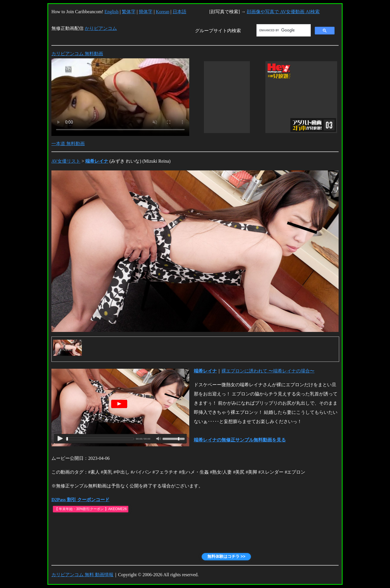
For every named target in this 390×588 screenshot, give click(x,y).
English (112, 12)
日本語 (179, 12)
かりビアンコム (101, 28)
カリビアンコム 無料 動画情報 (82, 575)
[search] (283, 30)
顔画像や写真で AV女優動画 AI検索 (283, 12)
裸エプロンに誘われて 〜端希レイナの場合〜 (268, 371)
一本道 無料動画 (68, 144)
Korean (162, 12)
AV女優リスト (66, 161)
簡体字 (146, 12)
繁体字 (129, 12)
